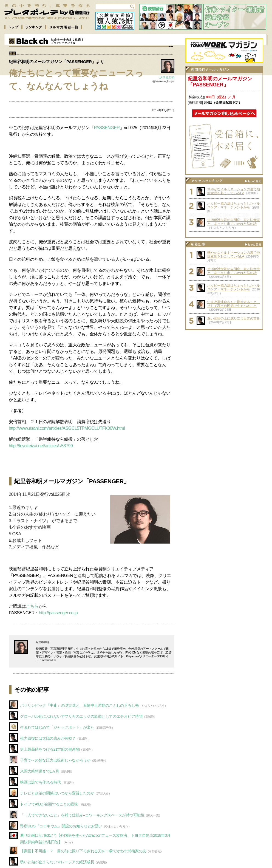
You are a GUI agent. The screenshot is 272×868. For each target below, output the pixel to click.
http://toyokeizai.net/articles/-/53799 (41, 446)
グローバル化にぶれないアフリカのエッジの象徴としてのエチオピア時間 (81, 716)
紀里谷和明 (167, 78)
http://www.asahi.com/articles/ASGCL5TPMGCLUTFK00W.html (67, 428)
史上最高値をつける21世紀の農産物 (50, 749)
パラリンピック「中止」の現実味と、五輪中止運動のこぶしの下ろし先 (79, 705)
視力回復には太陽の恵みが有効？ (48, 738)
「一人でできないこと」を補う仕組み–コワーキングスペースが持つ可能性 (82, 815)
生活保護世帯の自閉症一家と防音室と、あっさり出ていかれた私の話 (234, 222)
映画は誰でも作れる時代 (40, 782)
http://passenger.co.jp (58, 613)
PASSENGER (107, 128)
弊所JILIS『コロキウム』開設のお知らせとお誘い (61, 826)
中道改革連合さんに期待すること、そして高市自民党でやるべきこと (234, 304)
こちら (32, 606)
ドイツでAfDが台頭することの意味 (49, 804)
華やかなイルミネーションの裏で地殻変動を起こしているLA (234, 191)
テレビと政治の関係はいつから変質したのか (57, 793)
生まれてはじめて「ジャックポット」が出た (57, 727)
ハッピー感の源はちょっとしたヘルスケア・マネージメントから (234, 205)
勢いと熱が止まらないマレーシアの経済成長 (57, 862)
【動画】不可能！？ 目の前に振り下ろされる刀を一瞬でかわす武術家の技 (83, 851)
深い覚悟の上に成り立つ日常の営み (234, 318)
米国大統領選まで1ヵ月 (40, 771)
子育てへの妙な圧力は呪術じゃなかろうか (55, 760)
